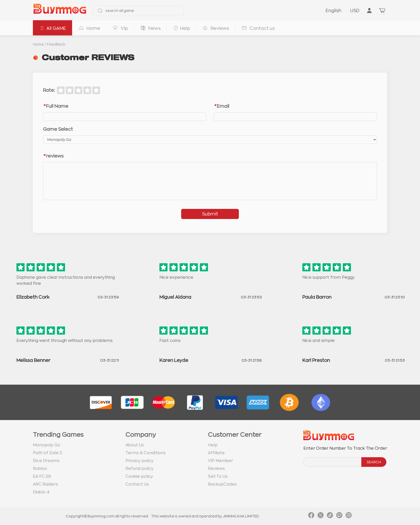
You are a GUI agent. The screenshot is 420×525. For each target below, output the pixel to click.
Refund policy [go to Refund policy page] (140, 469)
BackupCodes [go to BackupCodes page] (222, 484)
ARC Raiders (45, 484)
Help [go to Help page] (213, 445)
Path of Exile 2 (48, 453)
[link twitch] (339, 516)
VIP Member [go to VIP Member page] (220, 461)
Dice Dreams (46, 461)
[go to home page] (60, 11)
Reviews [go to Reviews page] (216, 469)
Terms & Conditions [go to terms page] (146, 453)
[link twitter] (321, 516)
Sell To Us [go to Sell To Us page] (218, 476)
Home (38, 44)
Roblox (40, 469)
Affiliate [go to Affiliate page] (216, 453)
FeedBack (56, 44)
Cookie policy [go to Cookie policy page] (139, 476)
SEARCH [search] (374, 462)
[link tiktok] (330, 516)
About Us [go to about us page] (135, 445)
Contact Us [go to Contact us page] (137, 484)
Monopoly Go (47, 445)
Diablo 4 (41, 492)
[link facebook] (311, 516)
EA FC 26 (42, 476)
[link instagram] (349, 516)
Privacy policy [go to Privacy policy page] (140, 461)
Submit (210, 214)
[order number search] (333, 462)
